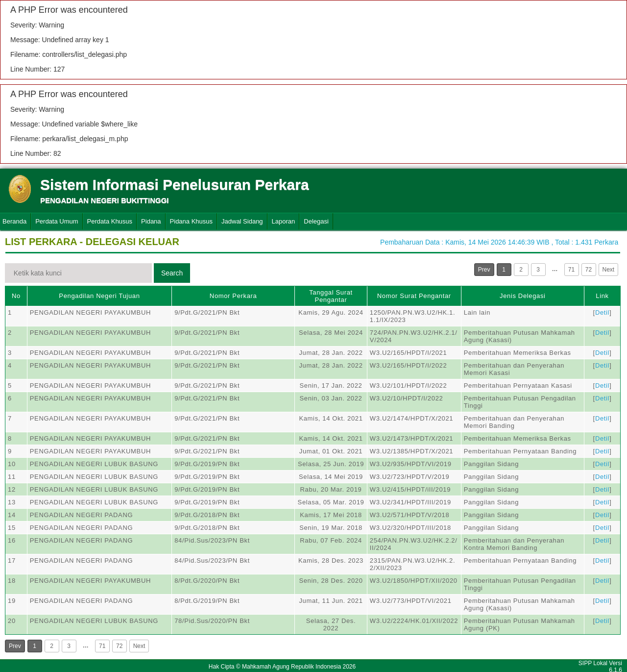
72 (589, 270)
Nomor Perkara (233, 296)
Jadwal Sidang (242, 221)
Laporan (284, 221)
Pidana (151, 221)
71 (571, 270)
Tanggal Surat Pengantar (331, 296)
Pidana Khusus (191, 221)
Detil (602, 312)
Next (609, 270)
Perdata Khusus (110, 221)
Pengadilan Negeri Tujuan (99, 296)
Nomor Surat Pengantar (414, 296)
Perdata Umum (57, 221)
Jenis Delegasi (523, 296)
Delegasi (316, 221)
